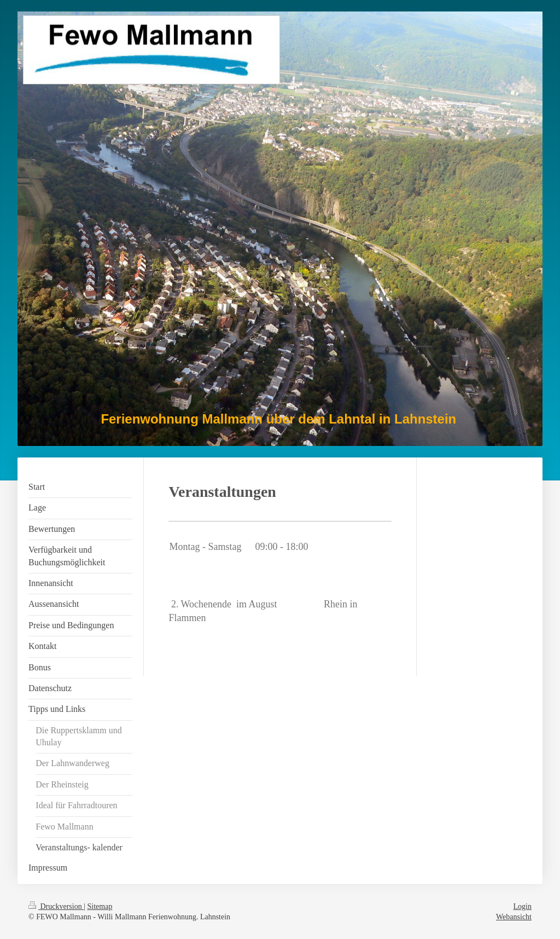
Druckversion (56, 906)
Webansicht (514, 917)
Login (523, 906)
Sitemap (100, 906)
